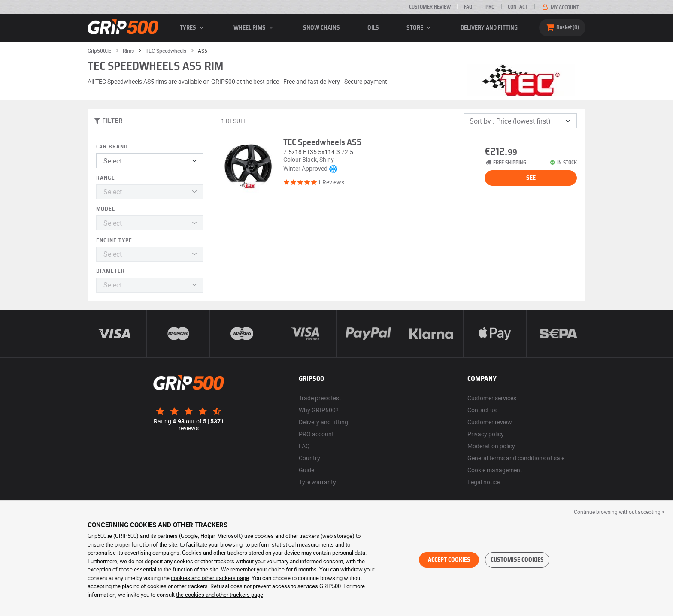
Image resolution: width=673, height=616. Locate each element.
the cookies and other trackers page (220, 595)
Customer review (430, 7)
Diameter (111, 271)
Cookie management (495, 470)
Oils (373, 28)
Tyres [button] (193, 28)
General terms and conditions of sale (516, 458)
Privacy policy (486, 434)
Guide (306, 470)
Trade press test (320, 398)
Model (106, 209)
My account (560, 7)
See (531, 178)
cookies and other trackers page (210, 578)
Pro (490, 7)
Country (309, 458)
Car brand (112, 147)
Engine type (114, 240)
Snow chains (321, 28)
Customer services (492, 398)
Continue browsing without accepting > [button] (619, 512)
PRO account (316, 434)
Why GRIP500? (319, 410)
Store (420, 28)
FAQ (468, 7)
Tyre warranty (317, 482)
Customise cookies (517, 560)
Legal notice (484, 482)
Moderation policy (491, 446)
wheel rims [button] (255, 28)
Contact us (482, 410)
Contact (518, 7)
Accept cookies (449, 560)
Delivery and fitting (489, 28)
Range (106, 178)
